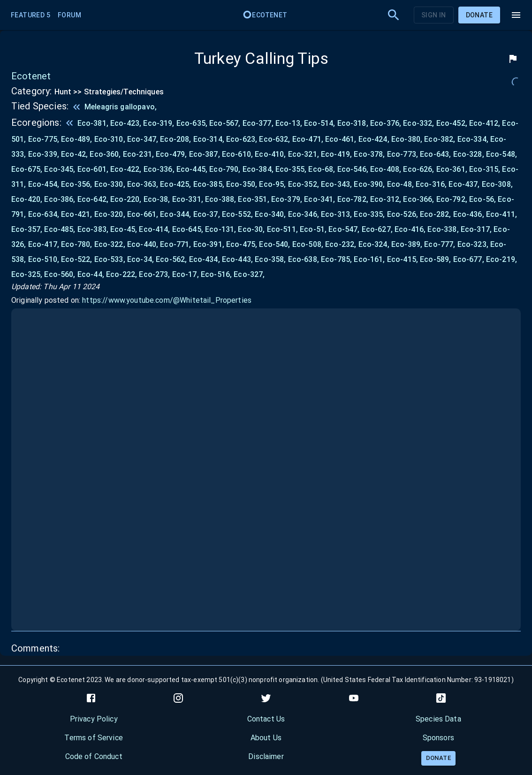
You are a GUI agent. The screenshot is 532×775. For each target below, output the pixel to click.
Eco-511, (283, 229)
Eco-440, (144, 244)
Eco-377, (259, 123)
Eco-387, (205, 154)
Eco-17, (186, 274)
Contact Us (266, 719)
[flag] (513, 59)
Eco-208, (176, 139)
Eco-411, (502, 214)
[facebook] (91, 698)
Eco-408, (387, 169)
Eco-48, (401, 184)
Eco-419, (337, 154)
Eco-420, (28, 199)
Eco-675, (28, 169)
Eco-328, (470, 154)
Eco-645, (189, 229)
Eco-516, (217, 274)
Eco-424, (375, 139)
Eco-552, (238, 214)
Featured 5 (30, 15)
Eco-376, (387, 123)
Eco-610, (238, 154)
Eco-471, (309, 139)
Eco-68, (323, 169)
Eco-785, (337, 259)
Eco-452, (453, 123)
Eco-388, (221, 199)
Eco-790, (226, 169)
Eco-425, (176, 184)
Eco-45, (125, 229)
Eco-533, (111, 259)
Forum (69, 15)
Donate (479, 15)
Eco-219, (502, 259)
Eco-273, (155, 274)
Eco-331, (189, 199)
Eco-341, (320, 199)
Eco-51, (314, 229)
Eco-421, (77, 214)
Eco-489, (77, 139)
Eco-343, (337, 184)
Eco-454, (45, 184)
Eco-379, (288, 199)
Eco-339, (45, 154)
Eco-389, (408, 244)
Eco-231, (139, 154)
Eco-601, (94, 169)
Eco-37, (208, 214)
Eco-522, (77, 259)
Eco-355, (292, 169)
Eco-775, (45, 139)
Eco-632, (275, 139)
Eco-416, (411, 229)
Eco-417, (45, 244)
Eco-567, (226, 123)
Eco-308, (497, 184)
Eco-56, (483, 199)
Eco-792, (453, 199)
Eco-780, (77, 244)
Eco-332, (419, 123)
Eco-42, (75, 154)
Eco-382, (441, 139)
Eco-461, (342, 139)
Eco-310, (111, 139)
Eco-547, (345, 229)
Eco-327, (249, 274)
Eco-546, (354, 169)
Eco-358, (271, 259)
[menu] (516, 15)
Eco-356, (77, 184)
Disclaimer (266, 756)
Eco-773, (403, 154)
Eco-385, (210, 184)
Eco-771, (176, 244)
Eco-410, (271, 154)
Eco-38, (158, 199)
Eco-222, (122, 274)
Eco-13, (290, 123)
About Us (266, 738)
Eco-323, (474, 244)
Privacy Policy (94, 719)
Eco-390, (370, 184)
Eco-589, (436, 259)
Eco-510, (45, 259)
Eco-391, (210, 244)
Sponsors (438, 738)
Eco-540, (275, 244)
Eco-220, (127, 199)
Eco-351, (254, 199)
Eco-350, (243, 184)
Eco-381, (94, 123)
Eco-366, (419, 199)
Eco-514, (320, 123)
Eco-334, (474, 139)
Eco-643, (436, 154)
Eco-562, (172, 259)
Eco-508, (309, 244)
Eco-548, (502, 154)
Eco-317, (477, 229)
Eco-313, (337, 214)
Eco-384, (259, 169)
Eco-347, (144, 139)
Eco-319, (160, 123)
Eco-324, (375, 244)
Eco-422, (127, 169)
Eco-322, (111, 244)
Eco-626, (419, 169)
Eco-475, (243, 244)
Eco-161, (370, 259)
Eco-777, (441, 244)
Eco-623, (243, 139)
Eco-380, (408, 139)
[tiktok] (441, 698)
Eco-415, (403, 259)
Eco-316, (432, 184)
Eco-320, (111, 214)
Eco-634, (45, 214)
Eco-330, (111, 184)
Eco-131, (221, 229)
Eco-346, (304, 214)
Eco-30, (252, 229)
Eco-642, (94, 199)
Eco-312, (387, 199)
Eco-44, (92, 274)
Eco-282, (436, 214)
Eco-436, (470, 214)
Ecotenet (265, 15)
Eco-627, (378, 229)
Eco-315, (486, 169)
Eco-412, (486, 123)
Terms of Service (93, 738)
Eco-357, (28, 229)
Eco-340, (271, 214)
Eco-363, (144, 184)
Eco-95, (273, 184)
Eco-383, (94, 229)
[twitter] (266, 698)
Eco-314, (210, 139)
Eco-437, (465, 184)
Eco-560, (61, 274)
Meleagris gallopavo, (121, 107)
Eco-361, (453, 169)
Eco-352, (304, 184)
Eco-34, (141, 259)
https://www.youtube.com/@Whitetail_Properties (167, 300)
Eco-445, (193, 169)
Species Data (438, 719)
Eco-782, (354, 199)
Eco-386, (61, 199)
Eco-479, (172, 154)
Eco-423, (127, 123)
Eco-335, (370, 214)
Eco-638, (304, 259)
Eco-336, (160, 169)
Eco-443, (238, 259)
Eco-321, (304, 154)
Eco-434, (205, 259)
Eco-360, (106, 154)
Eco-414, (155, 229)
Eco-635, (193, 123)
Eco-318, (354, 123)
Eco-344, (176, 214)
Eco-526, (403, 214)
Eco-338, (444, 229)
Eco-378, (370, 154)
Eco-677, (470, 259)
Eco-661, (144, 214)
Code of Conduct (94, 756)
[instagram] (178, 698)
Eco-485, (61, 229)
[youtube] (354, 698)
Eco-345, (61, 169)
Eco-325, (28, 274)
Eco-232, (342, 244)
